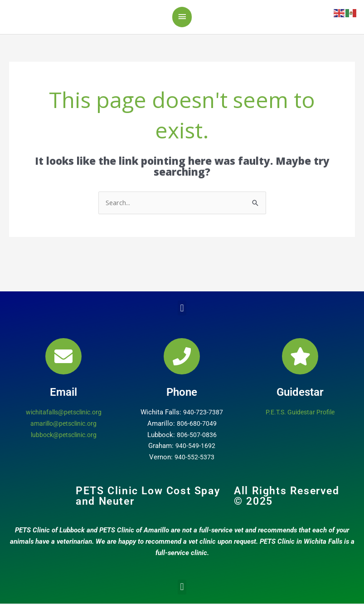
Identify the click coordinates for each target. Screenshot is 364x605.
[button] (182, 310)
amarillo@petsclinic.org (64, 425)
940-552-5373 (194, 459)
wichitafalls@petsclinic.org (64, 414)
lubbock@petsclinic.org (64, 436)
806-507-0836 (197, 436)
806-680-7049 (197, 425)
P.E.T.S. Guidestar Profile (300, 414)
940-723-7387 (203, 414)
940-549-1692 (195, 448)
